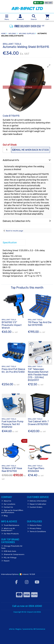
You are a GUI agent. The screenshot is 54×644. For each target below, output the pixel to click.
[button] (49, 66)
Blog (5, 516)
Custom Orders (35, 507)
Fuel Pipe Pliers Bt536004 (36, 470)
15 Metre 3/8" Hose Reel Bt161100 (12, 470)
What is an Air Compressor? (8, 529)
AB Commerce (39, 629)
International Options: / (18, 574)
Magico (18, 629)
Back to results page (14, 231)
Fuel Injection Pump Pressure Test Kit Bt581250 (13, 424)
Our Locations (8, 504)
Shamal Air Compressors (13, 554)
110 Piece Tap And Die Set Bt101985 (40, 324)
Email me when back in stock (31, 150)
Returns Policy (35, 525)
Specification (10, 243)
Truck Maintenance (10, 525)
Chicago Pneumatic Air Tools (12, 547)
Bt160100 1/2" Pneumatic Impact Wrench (12, 325)
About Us (6, 501)
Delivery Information (37, 501)
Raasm (6, 561)
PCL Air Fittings (9, 558)
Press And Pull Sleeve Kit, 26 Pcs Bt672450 (13, 371)
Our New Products (10, 534)
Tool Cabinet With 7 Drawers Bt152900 (38, 423)
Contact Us (7, 507)
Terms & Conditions (37, 531)
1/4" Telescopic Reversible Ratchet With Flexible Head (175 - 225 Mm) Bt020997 (38, 375)
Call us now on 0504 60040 (27, 606)
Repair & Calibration (37, 504)
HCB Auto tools (9, 551)
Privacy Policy (34, 528)
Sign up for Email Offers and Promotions (12, 511)
